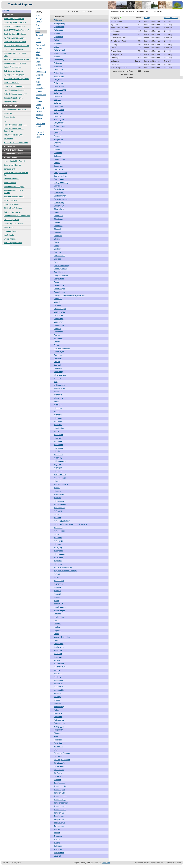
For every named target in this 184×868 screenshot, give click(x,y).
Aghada (57, 33)
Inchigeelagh (59, 385)
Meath (38, 85)
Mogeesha (58, 680)
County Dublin (9, 117)
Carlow (38, 22)
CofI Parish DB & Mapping (14, 86)
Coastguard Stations (12, 204)
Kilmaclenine (59, 508)
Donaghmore (59, 292)
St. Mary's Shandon (62, 760)
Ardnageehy (59, 60)
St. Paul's (58, 773)
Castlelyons (59, 193)
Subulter (57, 780)
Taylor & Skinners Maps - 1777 (15, 94)
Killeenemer (59, 494)
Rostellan (58, 743)
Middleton (58, 673)
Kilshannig (58, 584)
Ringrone (58, 733)
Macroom (58, 654)
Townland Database (11, 83)
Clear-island (59, 209)
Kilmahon (58, 511)
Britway (57, 149)
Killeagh (57, 491)
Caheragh (58, 156)
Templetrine (59, 819)
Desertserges (59, 289)
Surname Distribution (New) (14, 187)
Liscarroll (58, 624)
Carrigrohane (59, 179)
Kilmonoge (58, 541)
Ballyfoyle (58, 96)
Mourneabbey (60, 690)
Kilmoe (57, 534)
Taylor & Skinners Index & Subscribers (14, 130)
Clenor (57, 212)
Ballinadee (58, 73)
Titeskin (57, 833)
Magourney (59, 657)
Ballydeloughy (60, 90)
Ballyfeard (58, 93)
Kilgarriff (57, 465)
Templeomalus (60, 806)
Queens (39, 91)
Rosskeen (58, 740)
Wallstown (58, 849)
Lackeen (57, 614)
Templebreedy (60, 786)
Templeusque (59, 823)
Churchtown (59, 206)
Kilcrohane (58, 445)
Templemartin (60, 793)
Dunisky (57, 329)
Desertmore (59, 285)
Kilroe (56, 577)
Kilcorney (58, 438)
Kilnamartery (59, 557)
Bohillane (58, 133)
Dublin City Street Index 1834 (15, 22)
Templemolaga (60, 800)
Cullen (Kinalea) (61, 269)
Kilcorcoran (59, 435)
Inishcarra (58, 395)
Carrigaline (58, 169)
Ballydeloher (59, 86)
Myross (57, 700)
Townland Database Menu (40, 134)
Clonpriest (58, 236)
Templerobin (59, 816)
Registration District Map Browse (16, 59)
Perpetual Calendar (11, 231)
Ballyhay (57, 100)
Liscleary (58, 627)
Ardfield (57, 56)
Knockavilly (59, 604)
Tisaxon (57, 829)
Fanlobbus (58, 338)
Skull (56, 750)
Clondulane (59, 219)
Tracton (57, 839)
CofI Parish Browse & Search (15, 42)
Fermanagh (40, 45)
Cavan (38, 25)
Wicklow (39, 118)
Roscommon (41, 95)
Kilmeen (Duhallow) (62, 521)
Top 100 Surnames (11, 200)
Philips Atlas (8, 139)
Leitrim (38, 65)
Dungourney (59, 325)
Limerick (39, 68)
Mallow (57, 660)
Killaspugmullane (61, 484)
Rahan (57, 710)
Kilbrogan (58, 418)
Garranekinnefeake (62, 348)
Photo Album (9, 227)
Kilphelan (58, 564)
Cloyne (57, 242)
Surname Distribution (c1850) (15, 63)
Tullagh (57, 843)
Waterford (40, 108)
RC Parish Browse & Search (15, 38)
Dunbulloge (59, 319)
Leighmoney (59, 617)
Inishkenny (58, 398)
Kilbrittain (58, 415)
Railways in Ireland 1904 (13, 135)
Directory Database (11, 102)
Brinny (57, 146)
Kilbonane (58, 408)
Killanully (58, 481)
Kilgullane (58, 471)
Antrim (38, 15)
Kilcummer (58, 455)
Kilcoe (56, 431)
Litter (56, 640)
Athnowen (58, 66)
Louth (38, 78)
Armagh (39, 18)
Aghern (57, 40)
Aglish (56, 47)
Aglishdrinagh (60, 50)
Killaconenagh (60, 478)
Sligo (38, 98)
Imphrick (57, 378)
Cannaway (58, 166)
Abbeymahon (59, 20)
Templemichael (60, 796)
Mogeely (57, 677)
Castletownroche (61, 199)
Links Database (10, 239)
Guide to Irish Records (12, 165)
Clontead (58, 239)
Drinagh (57, 302)
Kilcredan (58, 441)
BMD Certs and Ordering (13, 71)
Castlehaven (59, 189)
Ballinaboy (58, 70)
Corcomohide (59, 256)
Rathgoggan (59, 726)
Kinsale (57, 597)
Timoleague (59, 826)
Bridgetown (59, 139)
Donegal (39, 35)
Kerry (38, 52)
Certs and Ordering (11, 169)
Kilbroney (58, 421)
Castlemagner (60, 196)
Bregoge (57, 136)
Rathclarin (58, 717)
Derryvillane (59, 279)
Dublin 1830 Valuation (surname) (16, 30)
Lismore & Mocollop (62, 637)
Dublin (38, 42)
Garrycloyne (59, 352)
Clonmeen (58, 226)
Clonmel (57, 229)
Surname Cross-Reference (14, 98)
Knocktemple (59, 610)
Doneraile (58, 299)
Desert (57, 282)
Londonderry (41, 72)
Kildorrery (58, 458)
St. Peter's (58, 776)
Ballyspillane (59, 123)
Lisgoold (57, 630)
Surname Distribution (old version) (13, 192)
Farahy (57, 342)
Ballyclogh (58, 80)
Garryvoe (58, 355)
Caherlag (58, 163)
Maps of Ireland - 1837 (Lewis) (15, 110)
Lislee (56, 634)
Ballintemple (59, 76)
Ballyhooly (58, 103)
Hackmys (58, 368)
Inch (56, 382)
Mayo (38, 82)
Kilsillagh (58, 587)
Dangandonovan (61, 275)
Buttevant (58, 153)
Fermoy (57, 345)
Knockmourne (60, 607)
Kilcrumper (58, 448)
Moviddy (57, 693)
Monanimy (58, 683)
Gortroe (57, 362)
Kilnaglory (58, 547)
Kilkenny (39, 58)
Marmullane (59, 663)
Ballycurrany (59, 83)
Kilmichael (58, 528)
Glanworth (58, 358)
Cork (38, 32)
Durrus (57, 335)
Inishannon (59, 391)
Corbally (57, 252)
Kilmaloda (58, 514)
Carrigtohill (58, 186)
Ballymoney (59, 113)
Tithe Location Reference (13, 49)
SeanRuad (106, 863)
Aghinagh (58, 43)
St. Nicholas (59, 770)
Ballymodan (59, 110)
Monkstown (59, 687)
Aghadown (58, 37)
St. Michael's (59, 763)
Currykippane (59, 272)
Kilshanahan (59, 581)
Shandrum (58, 746)
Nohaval (57, 703)
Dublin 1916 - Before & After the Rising (16, 174)
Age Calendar (9, 235)
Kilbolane (58, 405)
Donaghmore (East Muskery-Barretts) (70, 295)
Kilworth (57, 591)
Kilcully (57, 451)
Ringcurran (59, 730)
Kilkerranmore (60, 475)
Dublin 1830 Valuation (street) (15, 26)
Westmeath (40, 111)
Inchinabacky (59, 388)
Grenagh (58, 365)
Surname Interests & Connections (17, 216)
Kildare (38, 55)
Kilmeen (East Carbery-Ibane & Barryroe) (71, 524)
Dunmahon (59, 332)
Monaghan (40, 88)
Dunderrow (59, 322)
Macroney (58, 650)
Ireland (6, 121)
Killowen (57, 498)
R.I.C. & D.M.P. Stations (13, 208)
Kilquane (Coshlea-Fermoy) (65, 571)
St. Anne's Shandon (62, 753)
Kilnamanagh (59, 554)
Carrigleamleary (61, 176)
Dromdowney (59, 312)
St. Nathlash (59, 766)
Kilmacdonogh (60, 504)
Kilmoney (58, 538)
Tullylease (58, 846)
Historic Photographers (12, 67)
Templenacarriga (61, 803)
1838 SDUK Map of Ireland (14, 90)
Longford (39, 75)
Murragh (57, 697)
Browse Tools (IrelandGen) (14, 19)
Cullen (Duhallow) (61, 266)
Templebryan (59, 790)
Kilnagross (58, 551)
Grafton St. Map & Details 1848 (16, 143)
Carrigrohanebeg (61, 183)
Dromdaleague (60, 309)
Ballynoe (58, 116)
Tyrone (38, 105)
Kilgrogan (58, 468)
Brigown (57, 143)
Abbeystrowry (60, 23)
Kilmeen (57, 518)
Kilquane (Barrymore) (63, 567)
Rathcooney (59, 720)
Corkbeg (57, 259)
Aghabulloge (59, 27)
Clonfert (57, 222)
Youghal (57, 856)
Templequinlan (60, 810)
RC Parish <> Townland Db (14, 75)
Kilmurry (57, 544)
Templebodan (60, 783)
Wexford (39, 115)
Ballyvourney (59, 126)
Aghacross (58, 30)
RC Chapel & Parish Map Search (16, 79)
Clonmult (58, 232)
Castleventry (59, 203)
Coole (56, 246)
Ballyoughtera (60, 119)
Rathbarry (58, 713)
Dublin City (8, 113)
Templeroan (59, 813)
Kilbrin (56, 411)
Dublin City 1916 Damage (14, 223)
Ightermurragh (60, 375)
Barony (147, 18)
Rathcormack (59, 723)
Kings (38, 62)
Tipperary (40, 101)
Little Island (59, 644)
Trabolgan (58, 836)
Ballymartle (59, 106)
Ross (56, 736)
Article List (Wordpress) (13, 243)
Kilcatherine (59, 428)
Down (38, 38)
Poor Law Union (171, 18)
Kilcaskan (58, 425)
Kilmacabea (59, 501)
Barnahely (58, 129)
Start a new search (40, 125)
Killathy (57, 488)
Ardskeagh (58, 63)
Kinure (57, 601)
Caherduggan (60, 159)
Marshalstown (60, 667)
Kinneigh (58, 594)
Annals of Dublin (10, 183)
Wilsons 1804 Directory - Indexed (16, 46)
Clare (38, 28)
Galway (39, 48)
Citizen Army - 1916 (11, 220)
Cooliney (58, 249)
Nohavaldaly (59, 707)
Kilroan (57, 574)
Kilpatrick (58, 561)
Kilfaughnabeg (60, 461)
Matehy (57, 670)
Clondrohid (58, 216)
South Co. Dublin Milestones (15, 34)
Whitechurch (59, 853)
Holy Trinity (59, 372)
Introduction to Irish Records (15, 161)
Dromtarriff (58, 315)
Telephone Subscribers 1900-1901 (15, 54)
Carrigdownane (60, 173)
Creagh (57, 262)
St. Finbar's (59, 756)
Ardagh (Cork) (60, 53)
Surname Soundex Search (14, 196)
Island (56, 401)
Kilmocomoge (60, 531)
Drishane (58, 305)
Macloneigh (59, 647)
